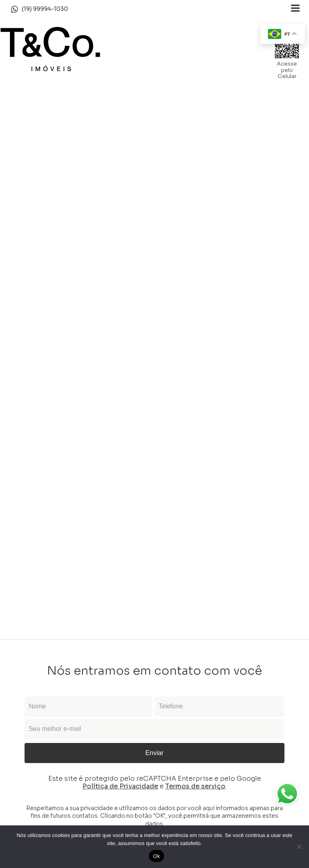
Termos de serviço (195, 786)
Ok (156, 856)
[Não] (299, 847)
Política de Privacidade (120, 786)
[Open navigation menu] (295, 9)
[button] (39, 9)
